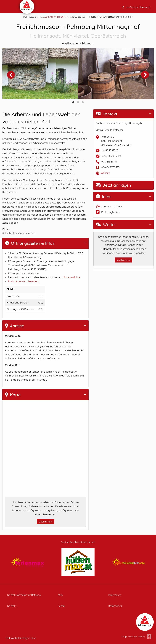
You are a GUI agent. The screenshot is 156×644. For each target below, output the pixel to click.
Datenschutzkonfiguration (21, 638)
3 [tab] (83, 102)
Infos (104, 197)
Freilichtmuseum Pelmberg (24, 281)
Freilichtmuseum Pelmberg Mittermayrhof (78, 31)
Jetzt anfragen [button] (113, 185)
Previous (11, 75)
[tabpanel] (40, 74)
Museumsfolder (72, 277)
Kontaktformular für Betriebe (24, 595)
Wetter (106, 225)
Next (145, 75)
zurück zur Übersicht (138, 7)
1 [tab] (73, 102)
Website (105, 173)
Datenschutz (115, 606)
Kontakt (107, 114)
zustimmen (46, 522)
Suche (61, 606)
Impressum (115, 595)
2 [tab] (78, 102)
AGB (60, 595)
